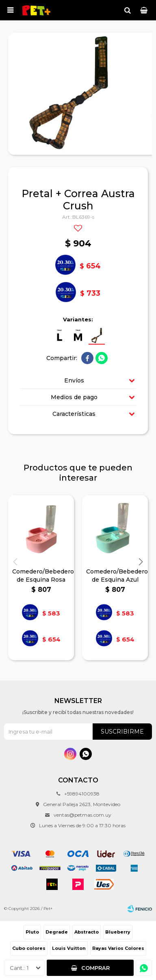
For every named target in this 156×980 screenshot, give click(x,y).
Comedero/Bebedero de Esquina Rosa (41, 576)
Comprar (95, 968)
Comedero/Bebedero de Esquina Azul (115, 576)
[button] (141, 562)
